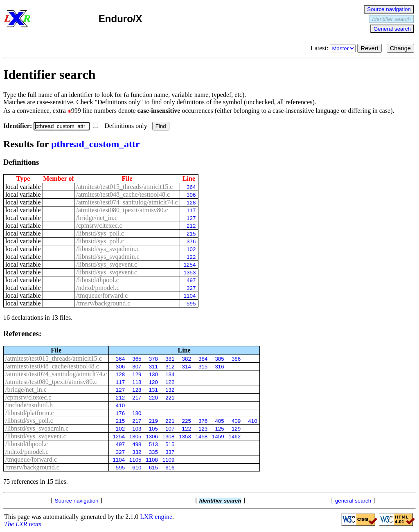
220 (153, 398)
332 (137, 452)
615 (153, 468)
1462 (234, 437)
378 (153, 359)
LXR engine (156, 517)
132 (170, 390)
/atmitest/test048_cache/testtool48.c (123, 194)
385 (219, 359)
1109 (169, 460)
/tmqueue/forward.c (102, 295)
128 (191, 203)
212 (191, 226)
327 (191, 288)
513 (153, 444)
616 (170, 468)
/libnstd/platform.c (30, 413)
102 (191, 249)
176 (120, 413)
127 (191, 218)
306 (191, 195)
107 (170, 429)
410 (120, 405)
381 (170, 359)
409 (236, 421)
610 (137, 468)
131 (153, 390)
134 (170, 374)
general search (353, 501)
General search (392, 29)
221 (170, 398)
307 (137, 367)
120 (153, 382)
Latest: (334, 48)
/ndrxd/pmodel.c (98, 288)
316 (219, 367)
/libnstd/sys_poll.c (100, 233)
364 (191, 187)
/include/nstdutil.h (29, 405)
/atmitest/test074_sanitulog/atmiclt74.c (127, 202)
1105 (135, 460)
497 (191, 280)
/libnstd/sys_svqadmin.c (108, 249)
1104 (190, 296)
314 (187, 367)
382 (187, 359)
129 (137, 374)
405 (219, 421)
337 (170, 452)
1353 (190, 273)
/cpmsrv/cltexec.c (99, 226)
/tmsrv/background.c (103, 303)
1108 (152, 460)
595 (191, 304)
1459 (218, 437)
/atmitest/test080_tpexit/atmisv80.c (122, 210)
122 (191, 257)
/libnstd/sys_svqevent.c (107, 264)
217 (137, 398)
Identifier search (391, 19)
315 (203, 367)
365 (137, 359)
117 (191, 210)
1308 (169, 437)
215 (191, 234)
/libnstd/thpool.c (97, 280)
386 (236, 359)
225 (187, 421)
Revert (369, 48)
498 (137, 444)
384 (203, 359)
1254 (190, 265)
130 (153, 374)
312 (170, 367)
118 (137, 382)
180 (137, 413)
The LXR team (23, 524)
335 (153, 452)
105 (153, 429)
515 (170, 444)
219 (153, 421)
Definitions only (121, 126)
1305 (135, 437)
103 (137, 429)
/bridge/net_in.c (97, 218)
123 (203, 429)
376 (191, 241)
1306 (152, 437)
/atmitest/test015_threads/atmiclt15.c (124, 187)
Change (400, 48)
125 (219, 429)
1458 (202, 437)
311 (153, 367)
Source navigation (389, 9)
